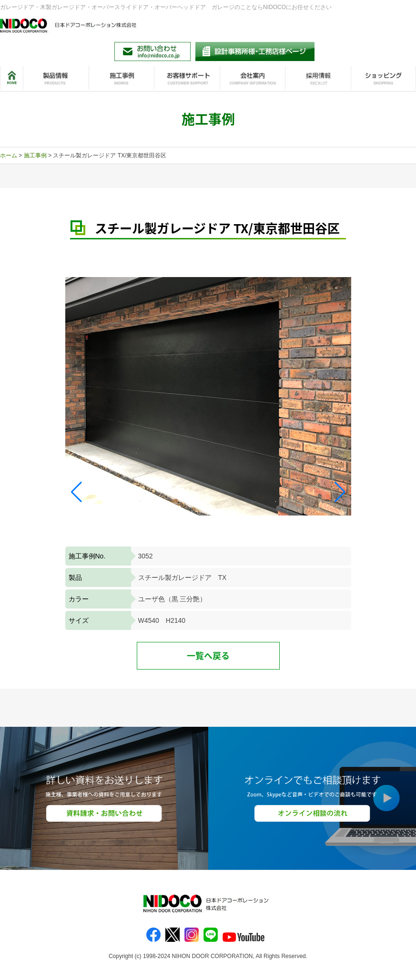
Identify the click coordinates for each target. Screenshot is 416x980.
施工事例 (35, 155)
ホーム (9, 155)
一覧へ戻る (208, 655)
